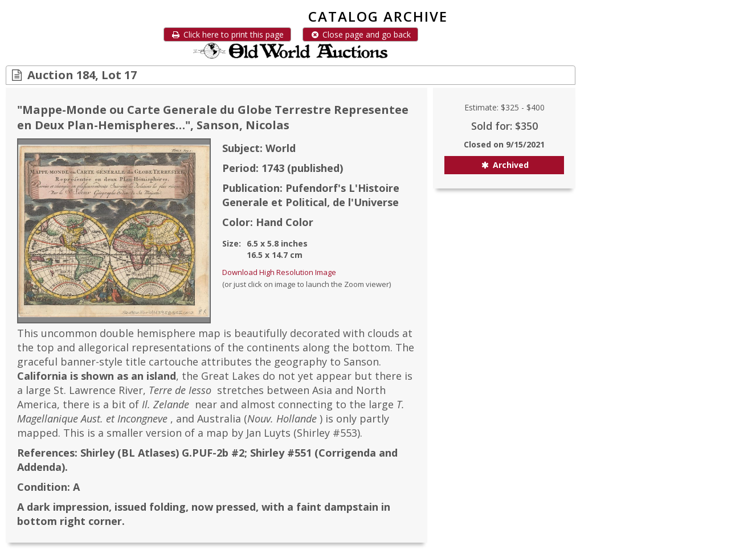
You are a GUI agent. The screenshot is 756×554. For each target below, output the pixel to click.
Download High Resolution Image (279, 272)
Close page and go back (360, 34)
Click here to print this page (227, 34)
